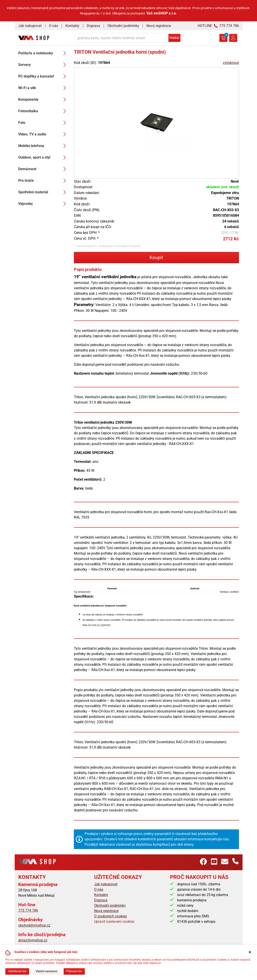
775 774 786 (28, 910)
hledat (174, 38)
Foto (43, 123)
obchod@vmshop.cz (34, 925)
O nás (54, 26)
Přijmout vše (74, 971)
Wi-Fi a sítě (43, 88)
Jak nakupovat (30, 26)
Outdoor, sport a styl (43, 157)
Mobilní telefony (43, 146)
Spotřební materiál (43, 192)
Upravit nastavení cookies (114, 922)
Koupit (156, 257)
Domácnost (43, 169)
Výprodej (43, 204)
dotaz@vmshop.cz (33, 940)
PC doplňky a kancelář (43, 76)
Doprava (93, 26)
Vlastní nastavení (46, 971)
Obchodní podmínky (123, 26)
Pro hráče (43, 181)
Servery (43, 65)
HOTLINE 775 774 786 (218, 26)
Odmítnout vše (17, 971)
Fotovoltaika (43, 111)
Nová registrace (159, 26)
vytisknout (231, 63)
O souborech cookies (110, 916)
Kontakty (72, 26)
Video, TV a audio (43, 134)
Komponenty (43, 100)
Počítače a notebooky (43, 53)
